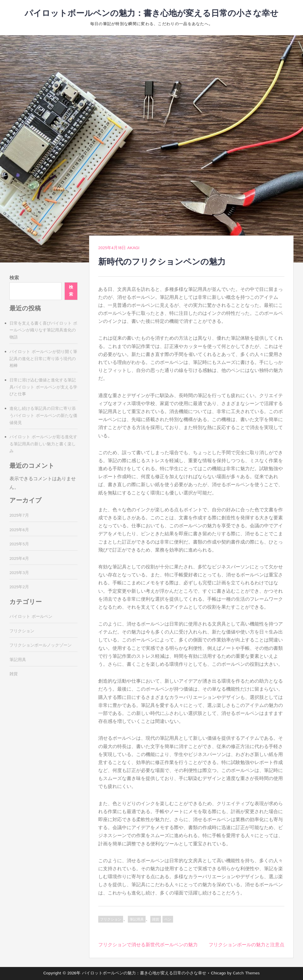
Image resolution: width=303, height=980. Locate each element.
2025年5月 (19, 544)
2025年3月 (19, 573)
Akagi (133, 248)
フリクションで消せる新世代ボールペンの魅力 (148, 945)
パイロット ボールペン (31, 617)
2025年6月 (19, 530)
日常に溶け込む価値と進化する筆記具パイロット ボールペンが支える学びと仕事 (43, 387)
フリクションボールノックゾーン (41, 645)
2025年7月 (19, 515)
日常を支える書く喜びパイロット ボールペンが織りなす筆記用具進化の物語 (43, 331)
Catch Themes (246, 973)
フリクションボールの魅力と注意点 (246, 945)
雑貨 (156, 919)
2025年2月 (19, 587)
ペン (168, 919)
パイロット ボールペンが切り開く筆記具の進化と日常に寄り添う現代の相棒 (43, 359)
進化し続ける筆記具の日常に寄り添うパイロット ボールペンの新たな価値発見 (43, 416)
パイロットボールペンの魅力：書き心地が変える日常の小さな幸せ (151, 14)
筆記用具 (137, 919)
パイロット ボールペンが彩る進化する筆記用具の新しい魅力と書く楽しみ (43, 444)
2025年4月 (19, 559)
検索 (14, 278)
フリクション (111, 919)
